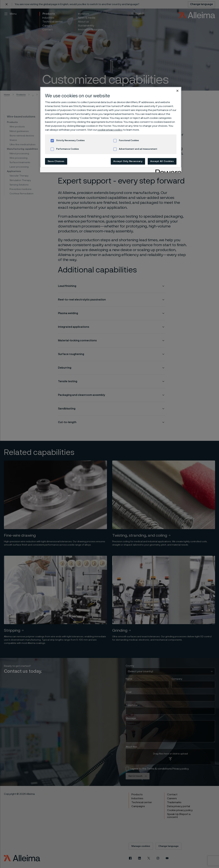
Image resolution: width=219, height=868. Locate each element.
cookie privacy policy (110, 130)
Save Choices (56, 161)
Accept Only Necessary (128, 161)
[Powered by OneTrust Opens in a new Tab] (167, 170)
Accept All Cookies (162, 161)
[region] (111, 130)
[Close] (177, 91)
